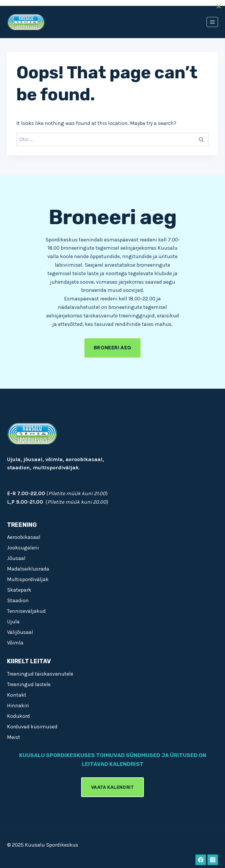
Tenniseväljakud (26, 611)
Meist (14, 737)
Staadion (18, 600)
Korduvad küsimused (32, 727)
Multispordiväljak (28, 579)
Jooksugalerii (23, 548)
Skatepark (19, 590)
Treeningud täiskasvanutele (40, 674)
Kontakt (17, 695)
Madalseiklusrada (28, 569)
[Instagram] (213, 860)
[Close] (219, 6)
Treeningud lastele (29, 684)
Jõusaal (16, 558)
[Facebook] (201, 860)
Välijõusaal (20, 632)
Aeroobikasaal (24, 537)
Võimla (15, 643)
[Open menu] (212, 22)
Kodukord (18, 716)
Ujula (13, 622)
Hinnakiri (18, 705)
